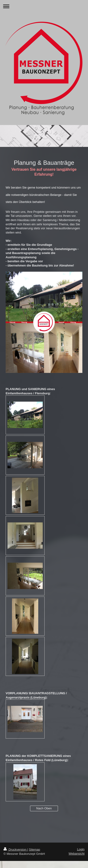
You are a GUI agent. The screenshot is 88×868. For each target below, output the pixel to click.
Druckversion (15, 850)
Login (81, 849)
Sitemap (34, 850)
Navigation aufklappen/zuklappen (44, 6)
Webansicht (77, 854)
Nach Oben (44, 808)
